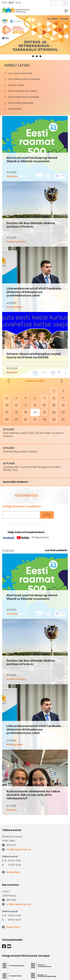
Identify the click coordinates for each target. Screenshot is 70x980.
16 (63, 405)
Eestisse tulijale (16, 85)
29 (54, 419)
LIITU (47, 515)
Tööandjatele (15, 109)
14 (44, 405)
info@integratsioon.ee (19, 849)
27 (35, 419)
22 (54, 412)
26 (26, 419)
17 (7, 412)
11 (16, 405)
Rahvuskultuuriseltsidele (21, 103)
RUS (18, 3)
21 (44, 412)
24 (7, 419)
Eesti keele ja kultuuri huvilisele (24, 79)
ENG (5, 3)
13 (35, 405)
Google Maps (13, 872)
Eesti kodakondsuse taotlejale (24, 97)
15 (54, 405)
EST (11, 3)
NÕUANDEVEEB (26, 496)
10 (7, 405)
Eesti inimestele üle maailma (23, 91)
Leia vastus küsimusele (20, 73)
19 (26, 412)
